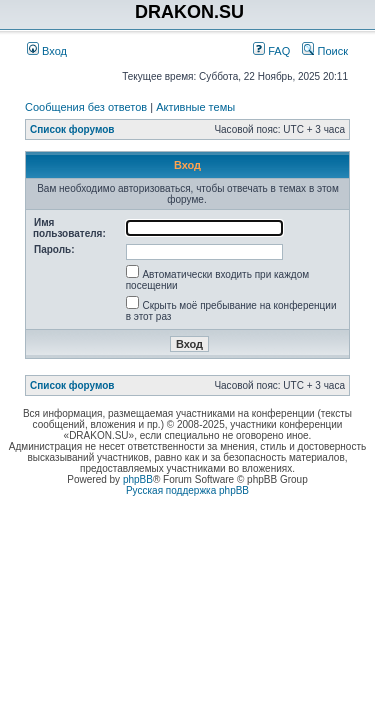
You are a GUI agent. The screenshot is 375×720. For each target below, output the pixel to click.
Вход (47, 51)
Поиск (325, 51)
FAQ (271, 51)
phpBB (138, 479)
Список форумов (72, 129)
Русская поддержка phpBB (187, 490)
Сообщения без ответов (86, 107)
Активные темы (195, 107)
